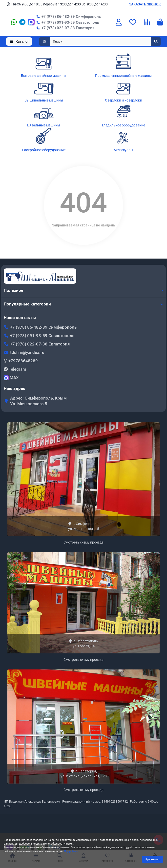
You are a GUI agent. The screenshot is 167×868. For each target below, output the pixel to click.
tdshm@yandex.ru (27, 352)
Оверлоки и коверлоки (124, 100)
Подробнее (71, 851)
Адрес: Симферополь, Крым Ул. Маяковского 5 (38, 401)
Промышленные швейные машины (123, 76)
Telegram (15, 369)
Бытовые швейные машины (44, 76)
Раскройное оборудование (44, 150)
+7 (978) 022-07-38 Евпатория (64, 28)
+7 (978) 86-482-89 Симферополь (68, 17)
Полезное (83, 290)
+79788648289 (21, 361)
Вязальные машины (44, 125)
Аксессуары (123, 150)
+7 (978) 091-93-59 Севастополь (67, 22)
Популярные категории (83, 304)
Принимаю (153, 859)
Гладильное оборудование (124, 125)
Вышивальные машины (44, 100)
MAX (11, 378)
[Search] (105, 41)
